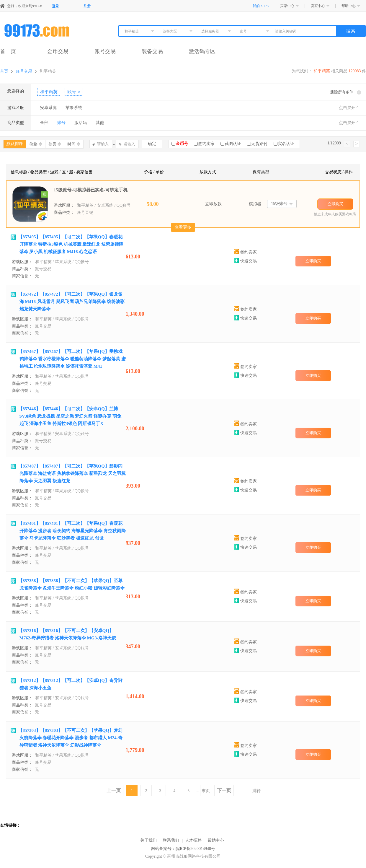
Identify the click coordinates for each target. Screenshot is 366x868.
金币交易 (58, 51)
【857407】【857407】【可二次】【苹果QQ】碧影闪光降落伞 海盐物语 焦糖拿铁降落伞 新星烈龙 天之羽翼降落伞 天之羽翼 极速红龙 (72, 473)
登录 (55, 6)
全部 (44, 123)
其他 (100, 123)
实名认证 (286, 144)
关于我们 (148, 840)
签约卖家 (206, 144)
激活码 (81, 123)
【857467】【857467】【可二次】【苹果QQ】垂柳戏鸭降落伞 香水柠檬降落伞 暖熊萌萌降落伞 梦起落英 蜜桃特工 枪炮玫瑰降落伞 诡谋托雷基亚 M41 (72, 359)
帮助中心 (349, 6)
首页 (4, 71)
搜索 (351, 31)
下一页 (224, 790)
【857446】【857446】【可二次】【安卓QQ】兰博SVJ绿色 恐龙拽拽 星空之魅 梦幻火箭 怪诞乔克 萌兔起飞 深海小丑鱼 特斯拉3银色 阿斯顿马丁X (70, 416)
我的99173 (261, 6)
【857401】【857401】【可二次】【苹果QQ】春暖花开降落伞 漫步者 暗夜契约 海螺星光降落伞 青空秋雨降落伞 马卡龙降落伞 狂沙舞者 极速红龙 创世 (72, 531)
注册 (87, 6)
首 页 (8, 51)
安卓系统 (48, 108)
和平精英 (48, 71)
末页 (206, 791)
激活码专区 (202, 51)
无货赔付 (259, 144)
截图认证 (233, 144)
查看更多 (183, 227)
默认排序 (15, 144)
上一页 (114, 790)
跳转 (256, 791)
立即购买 (335, 204)
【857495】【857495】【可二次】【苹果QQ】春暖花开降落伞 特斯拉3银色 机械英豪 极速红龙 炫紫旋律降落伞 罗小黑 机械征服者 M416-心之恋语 (71, 244)
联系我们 (171, 840)
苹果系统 (74, 108)
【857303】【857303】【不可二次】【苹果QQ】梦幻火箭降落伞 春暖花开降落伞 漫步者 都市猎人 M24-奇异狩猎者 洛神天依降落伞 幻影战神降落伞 (70, 738)
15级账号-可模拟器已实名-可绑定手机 (91, 190)
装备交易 (152, 51)
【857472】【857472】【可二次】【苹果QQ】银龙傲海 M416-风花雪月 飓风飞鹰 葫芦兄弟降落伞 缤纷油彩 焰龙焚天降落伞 (72, 302)
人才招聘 (193, 840)
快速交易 (245, 261)
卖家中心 (318, 6)
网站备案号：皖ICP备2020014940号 (183, 849)
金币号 (182, 144)
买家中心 (287, 6)
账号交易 (105, 51)
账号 (61, 123)
